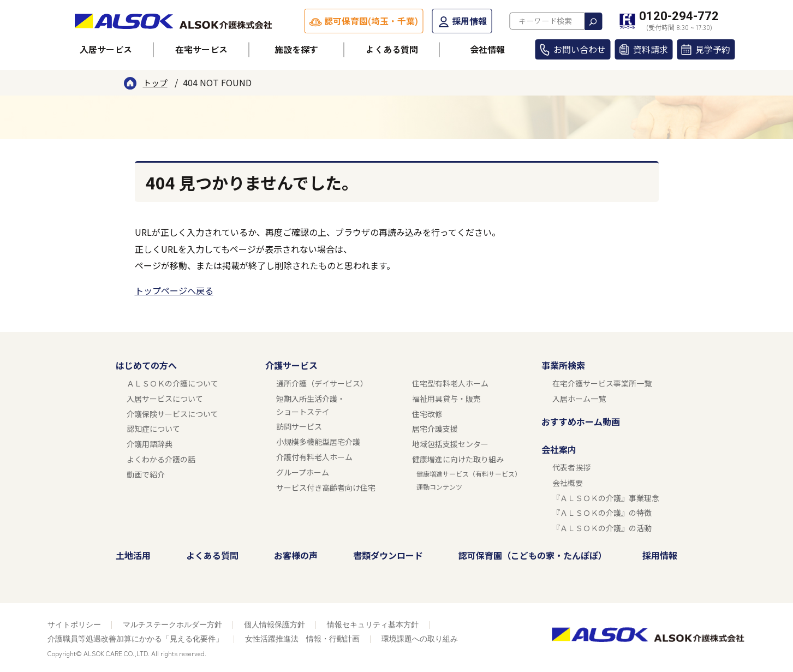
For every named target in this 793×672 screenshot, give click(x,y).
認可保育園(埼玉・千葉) (371, 21)
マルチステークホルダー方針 (172, 625)
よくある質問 (392, 49)
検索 (593, 21)
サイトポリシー (74, 625)
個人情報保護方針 (275, 625)
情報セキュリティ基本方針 (373, 625)
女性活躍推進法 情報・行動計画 (302, 639)
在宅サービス (201, 49)
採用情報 (469, 21)
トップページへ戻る (174, 290)
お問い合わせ (580, 49)
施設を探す (296, 49)
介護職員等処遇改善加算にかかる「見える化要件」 (135, 639)
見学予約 (713, 49)
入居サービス (106, 49)
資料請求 (651, 49)
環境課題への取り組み (420, 639)
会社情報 (487, 49)
